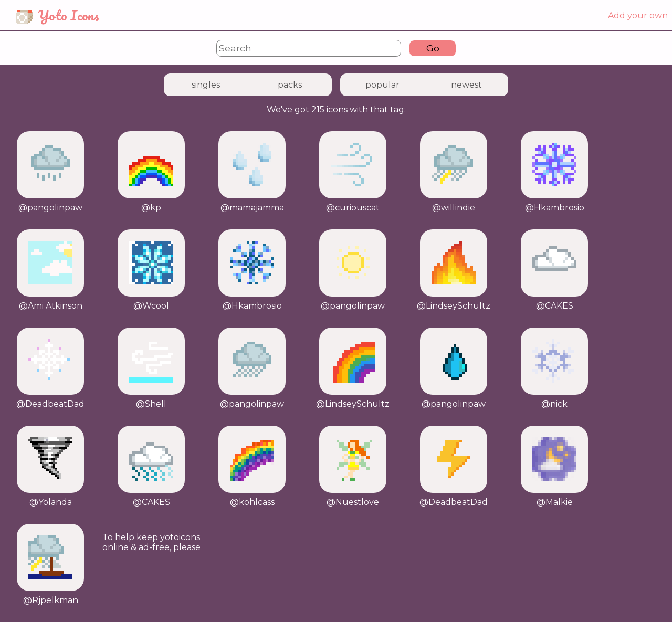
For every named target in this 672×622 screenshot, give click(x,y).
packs (290, 85)
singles (206, 85)
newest (466, 85)
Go (433, 48)
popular (382, 85)
